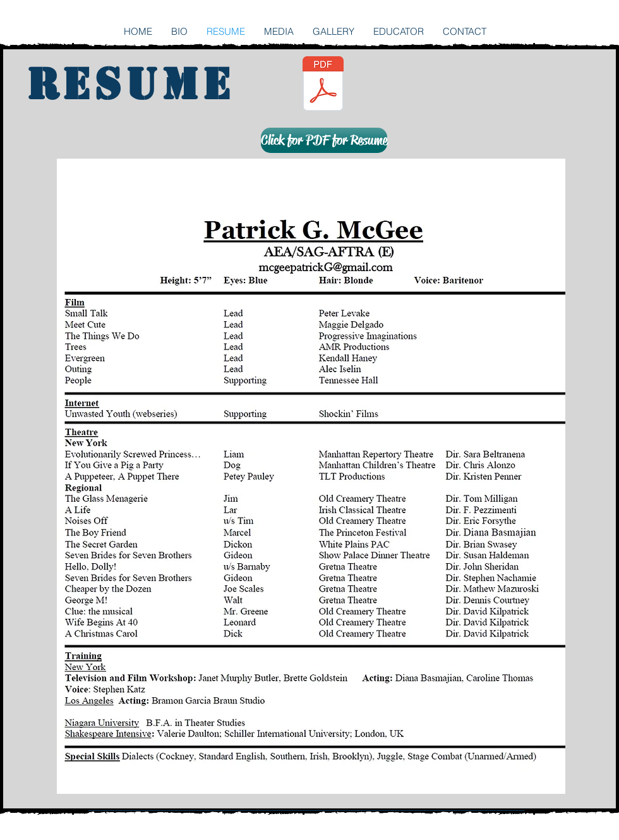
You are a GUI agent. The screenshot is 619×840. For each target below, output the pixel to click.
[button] (323, 140)
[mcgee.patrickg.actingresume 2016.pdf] (323, 85)
